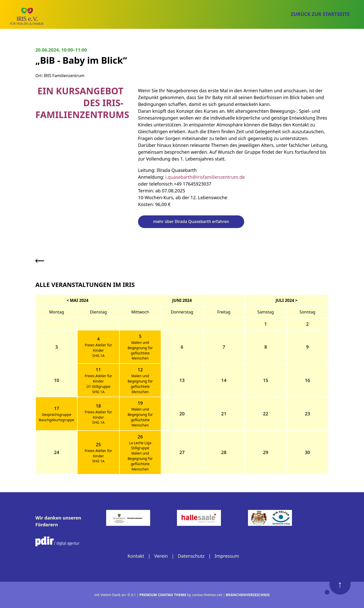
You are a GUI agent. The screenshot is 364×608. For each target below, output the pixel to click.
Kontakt (136, 556)
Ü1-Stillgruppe (98, 386)
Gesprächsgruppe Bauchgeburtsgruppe (56, 417)
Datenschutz (191, 556)
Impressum (227, 556)
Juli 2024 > (287, 300)
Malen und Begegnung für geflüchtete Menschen (140, 350)
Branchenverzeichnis (248, 595)
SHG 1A (98, 356)
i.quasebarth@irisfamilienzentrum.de (205, 177)
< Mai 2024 (77, 300)
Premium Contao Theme (163, 595)
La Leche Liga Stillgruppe (140, 445)
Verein (161, 556)
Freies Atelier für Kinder (98, 348)
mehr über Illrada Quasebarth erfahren (191, 221)
